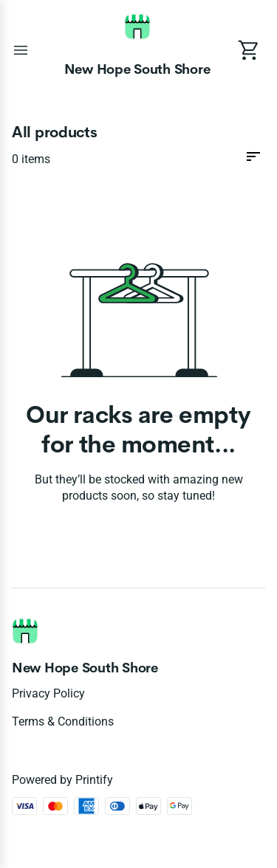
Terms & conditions (63, 721)
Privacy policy (48, 693)
